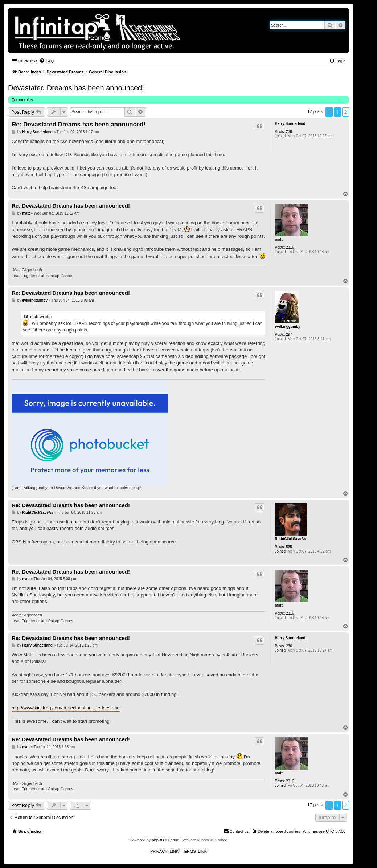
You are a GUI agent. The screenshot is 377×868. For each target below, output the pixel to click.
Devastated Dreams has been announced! (76, 88)
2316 (290, 247)
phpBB (158, 840)
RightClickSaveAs (291, 539)
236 (289, 132)
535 (289, 547)
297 (289, 335)
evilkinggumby (288, 327)
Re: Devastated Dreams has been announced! (79, 124)
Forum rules (22, 100)
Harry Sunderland (290, 124)
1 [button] (337, 112)
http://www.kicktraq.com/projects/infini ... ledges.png (66, 708)
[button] (329, 112)
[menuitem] (46, 61)
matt (279, 239)
